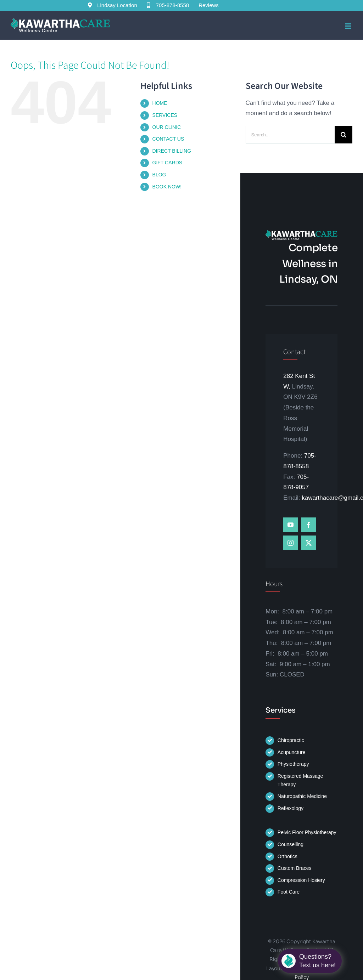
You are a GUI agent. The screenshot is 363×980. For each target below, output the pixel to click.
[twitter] (309, 543)
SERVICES (165, 115)
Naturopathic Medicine (302, 796)
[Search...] (290, 135)
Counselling (291, 844)
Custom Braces (295, 868)
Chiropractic (291, 740)
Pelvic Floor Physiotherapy (307, 832)
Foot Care (289, 892)
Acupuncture (292, 752)
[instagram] (291, 543)
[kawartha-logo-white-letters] (301, 233)
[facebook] (309, 525)
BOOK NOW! (167, 187)
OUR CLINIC (167, 127)
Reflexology (291, 808)
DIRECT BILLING (172, 151)
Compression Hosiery (301, 880)
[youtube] (291, 525)
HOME (160, 103)
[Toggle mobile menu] (349, 26)
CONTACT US (168, 139)
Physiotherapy (293, 764)
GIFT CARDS (167, 163)
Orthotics (287, 856)
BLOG (159, 175)
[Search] (344, 135)
